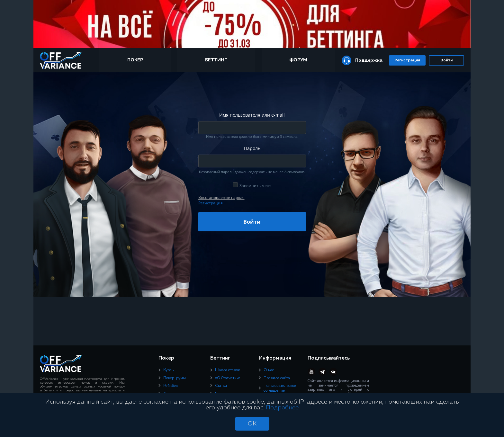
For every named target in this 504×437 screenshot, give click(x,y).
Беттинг (216, 60)
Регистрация (407, 60)
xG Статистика (228, 378)
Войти (446, 60)
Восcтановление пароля (221, 197)
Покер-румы (175, 378)
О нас (269, 370)
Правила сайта (277, 378)
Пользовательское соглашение (280, 388)
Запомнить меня (256, 186)
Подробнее (282, 408)
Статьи (221, 386)
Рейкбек (171, 386)
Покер (135, 60)
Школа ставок (227, 370)
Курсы (169, 370)
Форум (298, 60)
